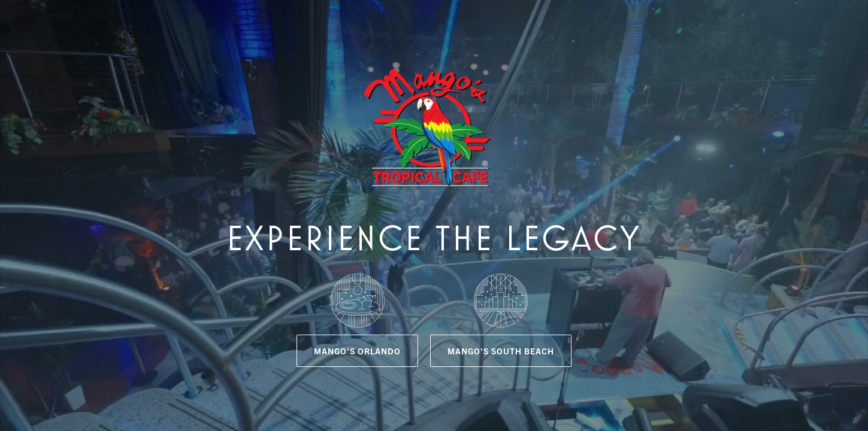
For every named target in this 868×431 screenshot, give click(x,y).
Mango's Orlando (357, 351)
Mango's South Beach (501, 351)
